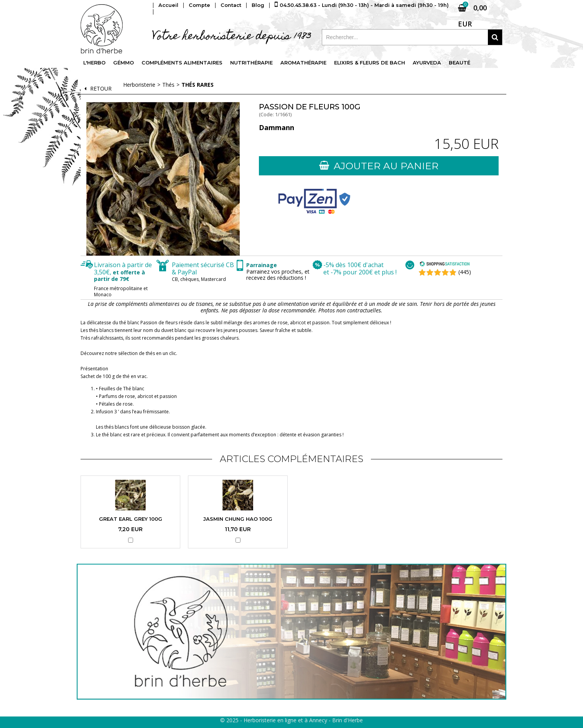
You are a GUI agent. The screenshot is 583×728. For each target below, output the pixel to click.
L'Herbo (95, 63)
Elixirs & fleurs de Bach (371, 63)
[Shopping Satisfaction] (445, 265)
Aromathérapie (305, 63)
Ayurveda (429, 63)
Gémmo (124, 63)
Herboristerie (139, 85)
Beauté (461, 63)
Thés (168, 85)
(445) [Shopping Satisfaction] (465, 272)
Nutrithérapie (253, 63)
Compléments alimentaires (183, 63)
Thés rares (198, 85)
